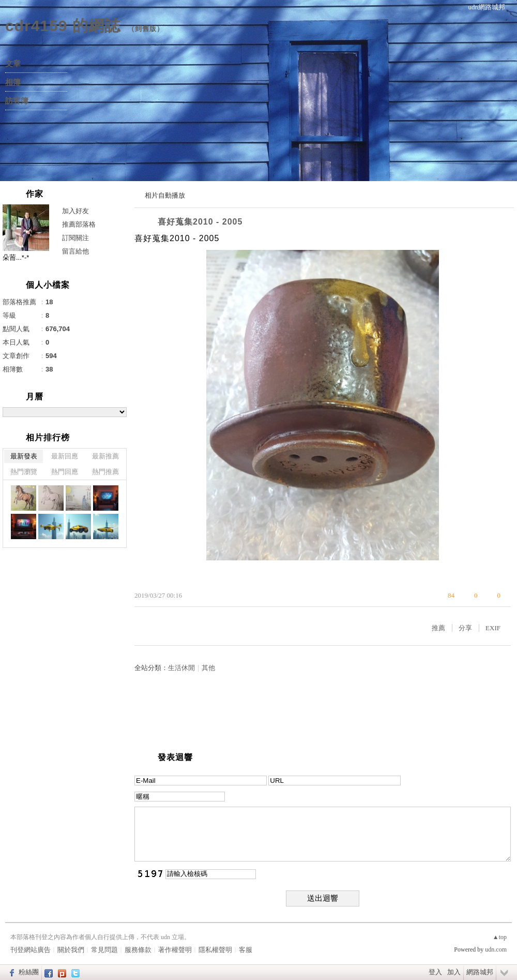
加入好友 (75, 211)
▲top (500, 937)
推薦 (438, 628)
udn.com (496, 949)
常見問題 (104, 950)
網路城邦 (480, 972)
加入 (454, 972)
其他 (208, 668)
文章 (13, 64)
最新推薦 (105, 456)
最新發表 (24, 456)
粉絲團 (29, 972)
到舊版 (146, 29)
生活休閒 (181, 668)
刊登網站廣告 (31, 950)
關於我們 (71, 950)
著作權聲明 (175, 950)
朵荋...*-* (16, 257)
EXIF (493, 628)
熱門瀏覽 (24, 472)
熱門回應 (65, 472)
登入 (435, 972)
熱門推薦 (105, 472)
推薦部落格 (79, 224)
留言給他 (75, 251)
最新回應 (65, 456)
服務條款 (138, 950)
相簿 (13, 82)
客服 (246, 950)
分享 (465, 628)
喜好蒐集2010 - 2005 (200, 222)
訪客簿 (17, 101)
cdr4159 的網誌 (63, 26)
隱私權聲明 (215, 950)
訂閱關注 (75, 238)
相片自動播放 (165, 195)
